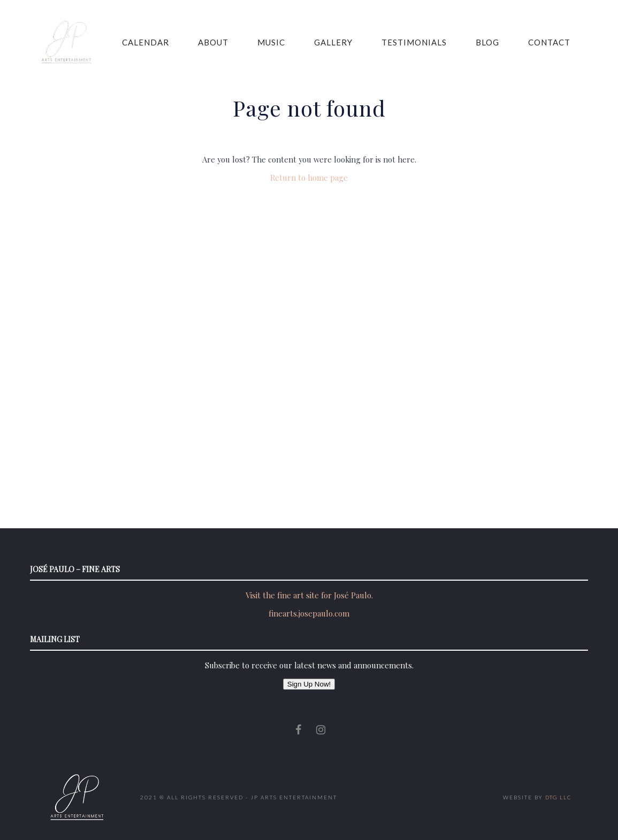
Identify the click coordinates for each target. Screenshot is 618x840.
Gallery (333, 42)
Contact (549, 42)
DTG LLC (559, 797)
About (213, 42)
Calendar (146, 42)
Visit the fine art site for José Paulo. (309, 595)
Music (271, 42)
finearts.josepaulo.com (309, 613)
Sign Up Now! (309, 684)
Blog (487, 42)
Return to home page (309, 178)
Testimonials (414, 42)
